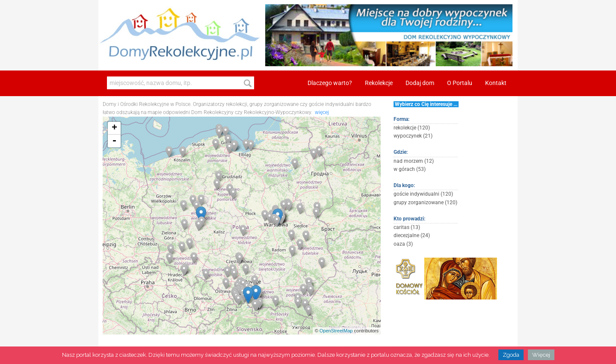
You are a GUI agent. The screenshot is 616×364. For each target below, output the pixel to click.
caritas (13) (407, 227)
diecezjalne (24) (412, 235)
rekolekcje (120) (412, 128)
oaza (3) (403, 244)
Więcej (541, 355)
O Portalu (460, 83)
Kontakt (496, 83)
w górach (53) (410, 169)
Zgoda (511, 355)
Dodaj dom (420, 83)
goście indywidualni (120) (423, 194)
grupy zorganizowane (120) (425, 203)
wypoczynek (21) (413, 136)
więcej (322, 112)
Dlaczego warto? (330, 83)
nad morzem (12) (414, 161)
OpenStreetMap (336, 331)
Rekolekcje (379, 83)
